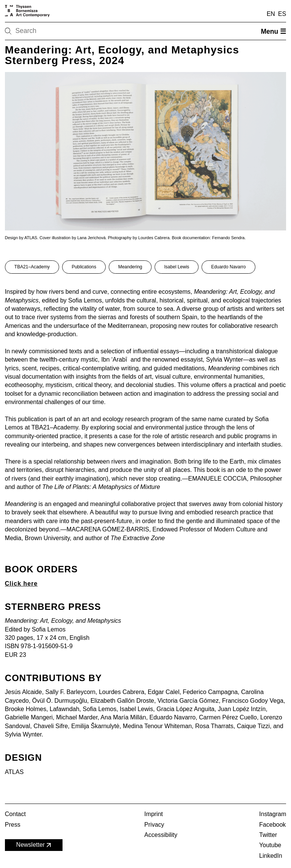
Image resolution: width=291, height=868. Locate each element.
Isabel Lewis (177, 267)
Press (13, 825)
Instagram (273, 814)
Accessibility (161, 835)
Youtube (270, 845)
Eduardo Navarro (228, 267)
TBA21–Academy (32, 267)
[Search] (32, 31)
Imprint (154, 814)
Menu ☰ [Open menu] (273, 31)
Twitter (268, 835)
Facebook (272, 825)
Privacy (154, 825)
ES (282, 14)
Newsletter (34, 845)
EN (271, 14)
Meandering (130, 267)
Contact (15, 814)
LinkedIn (271, 856)
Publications (84, 267)
